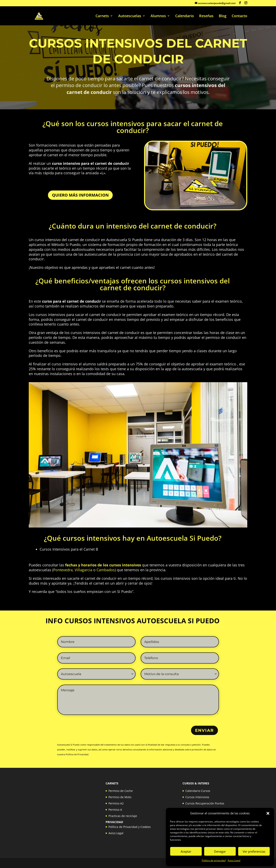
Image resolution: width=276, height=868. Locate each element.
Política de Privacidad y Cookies (130, 827)
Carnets (102, 16)
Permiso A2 (116, 803)
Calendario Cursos (198, 791)
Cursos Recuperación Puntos (205, 803)
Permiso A (115, 810)
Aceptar (186, 851)
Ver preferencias (254, 851)
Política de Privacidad (77, 754)
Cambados (106, 570)
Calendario (185, 16)
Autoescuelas (130, 16)
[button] (268, 813)
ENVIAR (204, 730)
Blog (223, 16)
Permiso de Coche (121, 791)
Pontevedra (63, 570)
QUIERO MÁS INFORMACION (80, 195)
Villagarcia (83, 570)
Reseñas (206, 16)
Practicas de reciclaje (123, 816)
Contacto (239, 16)
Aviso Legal (234, 860)
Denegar (220, 851)
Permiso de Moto (120, 797)
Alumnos (158, 16)
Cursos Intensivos (197, 797)
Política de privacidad (214, 860)
